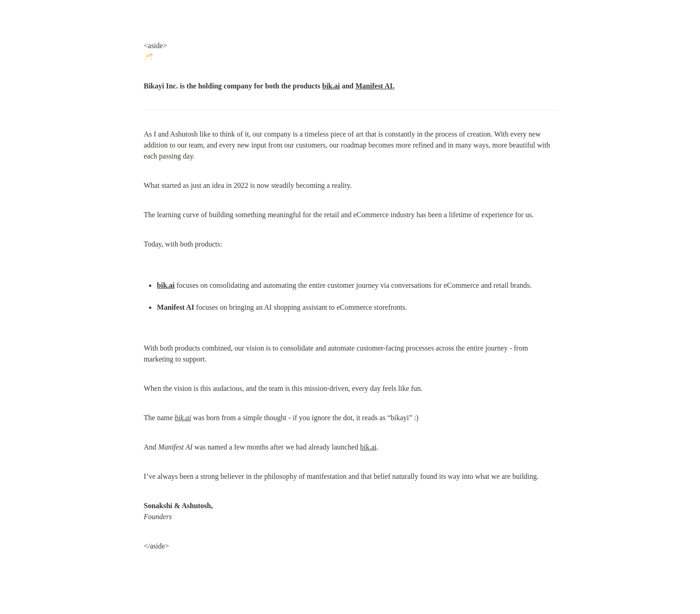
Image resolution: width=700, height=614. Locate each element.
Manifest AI (374, 86)
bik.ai (331, 86)
